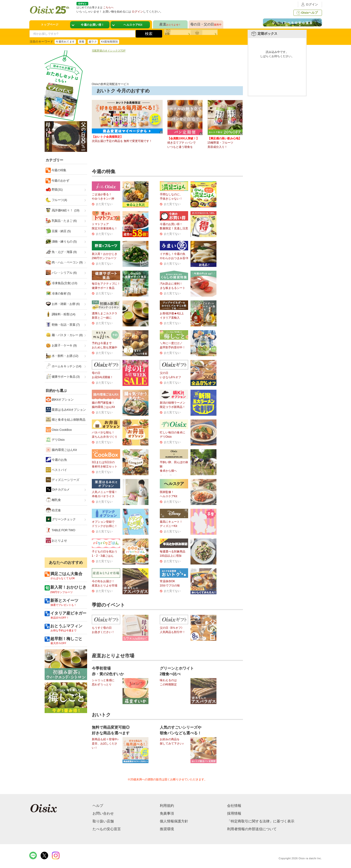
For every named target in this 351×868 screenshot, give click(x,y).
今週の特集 (59, 170)
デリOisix (55, 440)
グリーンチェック (61, 519)
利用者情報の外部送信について (252, 829)
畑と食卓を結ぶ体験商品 (66, 419)
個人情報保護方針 (174, 821)
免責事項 (167, 813)
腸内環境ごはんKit (61, 450)
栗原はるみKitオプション (66, 410)
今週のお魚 (57, 460)
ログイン (309, 4)
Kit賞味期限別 (110, 42)
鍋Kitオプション (60, 399)
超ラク (93, 42)
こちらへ (108, 7)
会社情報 (234, 806)
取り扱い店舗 (103, 821)
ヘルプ (98, 806)
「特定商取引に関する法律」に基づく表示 (261, 821)
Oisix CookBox (59, 430)
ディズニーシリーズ (63, 480)
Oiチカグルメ (58, 489)
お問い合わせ (103, 813)
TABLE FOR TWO (61, 530)
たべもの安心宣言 (107, 829)
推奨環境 (167, 829)
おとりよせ (57, 540)
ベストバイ (57, 470)
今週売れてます (65, 42)
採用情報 (234, 813)
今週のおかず (60, 181)
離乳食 (53, 500)
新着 (82, 42)
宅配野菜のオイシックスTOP (109, 51)
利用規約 (167, 806)
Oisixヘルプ (307, 13)
